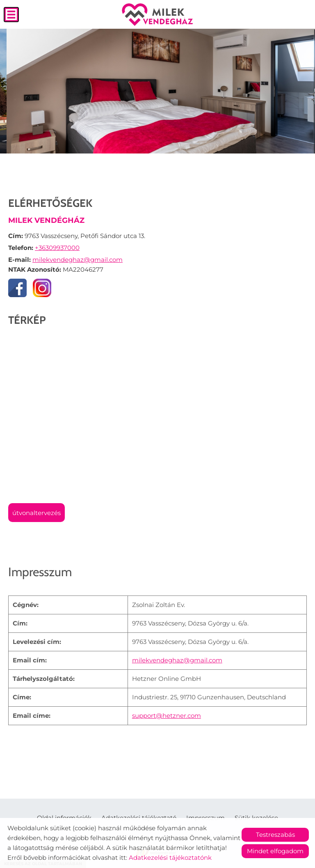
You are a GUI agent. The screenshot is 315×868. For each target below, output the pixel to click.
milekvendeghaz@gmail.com (78, 260)
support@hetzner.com (167, 716)
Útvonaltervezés (37, 513)
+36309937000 (57, 248)
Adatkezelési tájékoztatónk (170, 858)
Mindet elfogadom (275, 851)
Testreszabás (275, 835)
